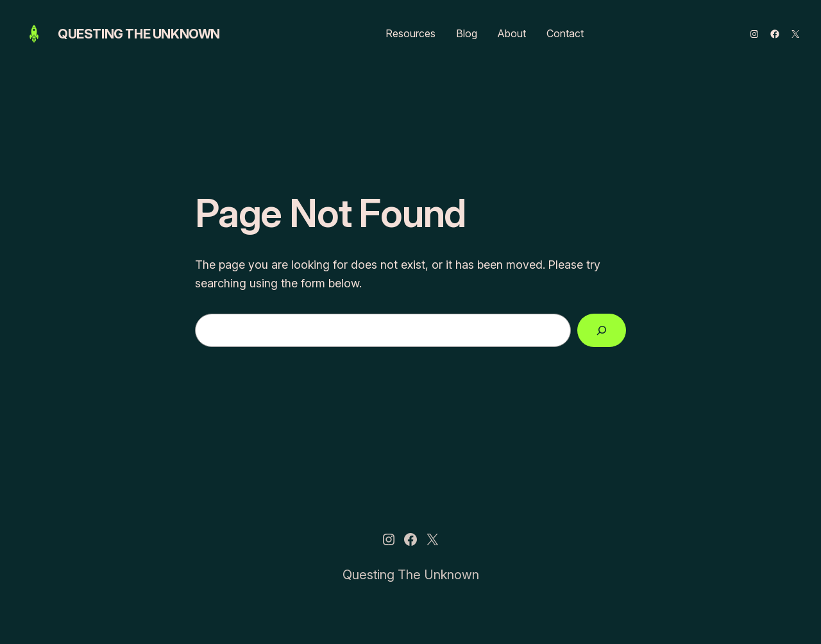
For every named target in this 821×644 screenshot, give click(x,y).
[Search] (602, 330)
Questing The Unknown (139, 34)
